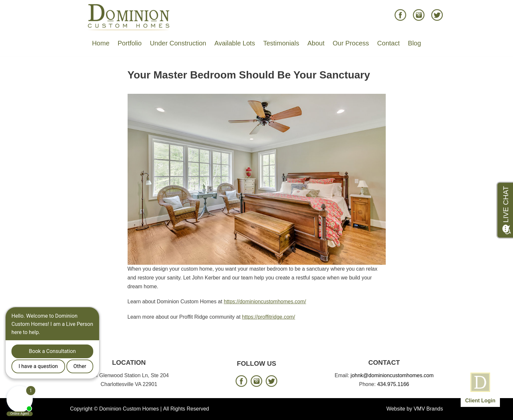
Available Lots (235, 43)
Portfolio (130, 43)
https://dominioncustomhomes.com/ (265, 302)
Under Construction (178, 43)
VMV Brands (428, 409)
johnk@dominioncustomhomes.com (392, 375)
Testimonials (281, 43)
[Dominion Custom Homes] (129, 17)
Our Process (351, 43)
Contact (389, 43)
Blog (415, 43)
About (316, 43)
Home (101, 43)
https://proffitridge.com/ (269, 317)
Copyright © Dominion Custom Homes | (116, 409)
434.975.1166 (393, 384)
